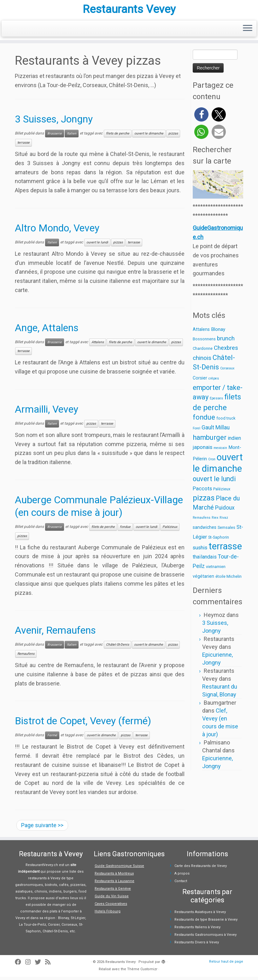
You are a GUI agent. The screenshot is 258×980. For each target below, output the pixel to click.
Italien (72, 137)
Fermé (52, 738)
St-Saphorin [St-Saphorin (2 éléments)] (219, 540)
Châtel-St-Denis (117, 648)
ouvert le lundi (97, 245)
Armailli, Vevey (47, 412)
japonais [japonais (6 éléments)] (202, 450)
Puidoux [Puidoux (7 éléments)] (225, 511)
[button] (201, 118)
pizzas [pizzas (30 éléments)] (204, 501)
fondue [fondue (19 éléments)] (204, 420)
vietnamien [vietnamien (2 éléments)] (216, 570)
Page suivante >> (42, 828)
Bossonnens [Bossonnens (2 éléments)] (204, 342)
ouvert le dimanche (149, 137)
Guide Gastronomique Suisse (119, 869)
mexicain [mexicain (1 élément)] (220, 451)
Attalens (98, 345)
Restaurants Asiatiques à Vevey (200, 915)
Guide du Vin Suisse (112, 899)
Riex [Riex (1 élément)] (215, 521)
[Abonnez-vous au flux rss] (50, 965)
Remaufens (26, 657)
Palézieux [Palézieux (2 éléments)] (222, 492)
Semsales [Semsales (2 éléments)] (226, 531)
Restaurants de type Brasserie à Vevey (206, 923)
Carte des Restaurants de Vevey (201, 869)
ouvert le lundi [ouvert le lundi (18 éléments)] (214, 482)
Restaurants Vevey (129, 11)
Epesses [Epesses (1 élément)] (216, 402)
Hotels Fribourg (108, 914)
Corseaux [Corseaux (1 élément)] (227, 371)
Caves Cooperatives (111, 907)
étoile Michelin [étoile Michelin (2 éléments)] (229, 580)
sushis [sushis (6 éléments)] (200, 551)
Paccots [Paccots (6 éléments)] (202, 492)
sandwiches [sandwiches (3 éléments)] (205, 530)
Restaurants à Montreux (114, 877)
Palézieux (170, 530)
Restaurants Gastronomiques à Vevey (205, 938)
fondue (125, 530)
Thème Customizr (142, 972)
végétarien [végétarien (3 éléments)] (203, 579)
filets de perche (118, 137)
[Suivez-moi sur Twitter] (40, 965)
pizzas (173, 137)
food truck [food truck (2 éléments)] (226, 421)
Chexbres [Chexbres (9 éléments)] (226, 351)
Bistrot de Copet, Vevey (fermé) (83, 724)
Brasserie (55, 137)
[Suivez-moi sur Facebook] (20, 965)
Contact (181, 884)
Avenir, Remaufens (55, 634)
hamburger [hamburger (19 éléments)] (210, 441)
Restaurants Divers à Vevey (197, 945)
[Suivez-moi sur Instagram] (30, 965)
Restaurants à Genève (113, 892)
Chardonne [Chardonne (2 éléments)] (203, 352)
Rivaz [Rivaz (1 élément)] (224, 521)
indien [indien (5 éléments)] (234, 441)
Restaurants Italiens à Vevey (197, 930)
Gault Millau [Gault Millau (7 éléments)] (216, 431)
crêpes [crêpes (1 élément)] (214, 382)
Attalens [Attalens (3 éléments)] (201, 332)
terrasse (23, 146)
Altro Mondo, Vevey (57, 231)
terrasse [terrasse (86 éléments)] (225, 549)
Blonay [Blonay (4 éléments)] (218, 332)
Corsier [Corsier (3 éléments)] (200, 381)
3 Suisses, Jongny (54, 122)
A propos (182, 877)
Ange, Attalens (47, 331)
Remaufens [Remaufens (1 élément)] (202, 521)
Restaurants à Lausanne (114, 884)
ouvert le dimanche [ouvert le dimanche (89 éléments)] (218, 466)
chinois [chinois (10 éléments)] (202, 361)
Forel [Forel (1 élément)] (196, 431)
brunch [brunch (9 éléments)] (226, 342)
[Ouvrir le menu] (248, 32)
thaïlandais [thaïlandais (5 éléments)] (205, 560)
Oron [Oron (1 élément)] (212, 462)
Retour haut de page (226, 965)
